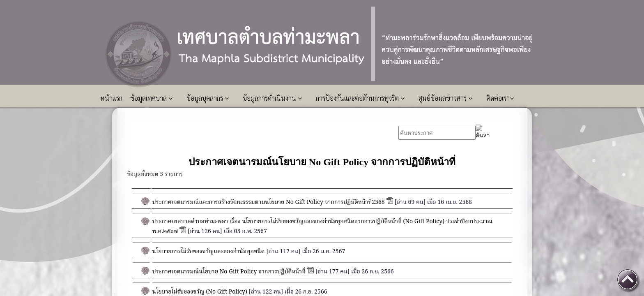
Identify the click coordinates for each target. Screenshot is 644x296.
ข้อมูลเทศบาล (151, 98)
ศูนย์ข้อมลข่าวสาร (445, 98)
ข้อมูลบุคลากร (208, 98)
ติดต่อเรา (500, 98)
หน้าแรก (112, 98)
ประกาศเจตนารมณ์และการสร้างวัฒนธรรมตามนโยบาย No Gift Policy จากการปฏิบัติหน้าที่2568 (269, 202)
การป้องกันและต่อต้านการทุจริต (360, 98)
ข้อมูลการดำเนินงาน (272, 98)
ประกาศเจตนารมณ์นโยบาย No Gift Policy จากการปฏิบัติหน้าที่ (229, 272)
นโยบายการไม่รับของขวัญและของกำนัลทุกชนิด (209, 252)
